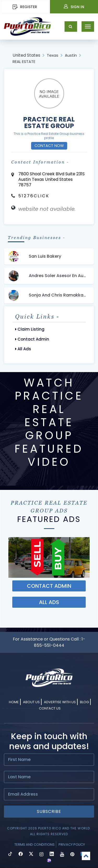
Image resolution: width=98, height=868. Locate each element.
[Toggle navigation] (88, 27)
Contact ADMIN (49, 586)
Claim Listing (30, 329)
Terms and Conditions (34, 845)
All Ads (23, 349)
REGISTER (25, 7)
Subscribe (49, 811)
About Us (31, 702)
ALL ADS (49, 602)
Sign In (74, 7)
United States (26, 55)
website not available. (47, 209)
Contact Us (50, 708)
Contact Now (49, 146)
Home (14, 702)
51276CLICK (34, 196)
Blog (84, 702)
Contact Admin (32, 339)
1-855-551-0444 (60, 642)
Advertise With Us (60, 702)
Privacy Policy (72, 845)
